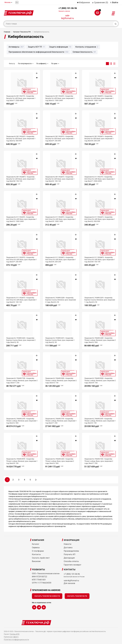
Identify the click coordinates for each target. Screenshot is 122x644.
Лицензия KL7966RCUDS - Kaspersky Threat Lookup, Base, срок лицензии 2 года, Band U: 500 (60, 461)
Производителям (71, 551)
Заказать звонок (64, 11)
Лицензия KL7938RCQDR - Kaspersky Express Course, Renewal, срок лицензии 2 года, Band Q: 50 (61, 300)
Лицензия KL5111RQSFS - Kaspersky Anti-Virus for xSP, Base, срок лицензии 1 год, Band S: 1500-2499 (22, 219)
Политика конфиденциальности (16, 640)
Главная (7, 32)
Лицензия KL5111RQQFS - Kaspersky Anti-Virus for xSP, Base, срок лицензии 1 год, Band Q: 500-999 (100, 219)
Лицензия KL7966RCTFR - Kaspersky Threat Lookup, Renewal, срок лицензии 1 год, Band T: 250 (61, 421)
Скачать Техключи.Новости (47, 596)
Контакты (36, 554)
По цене (54, 64)
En (17, 2)
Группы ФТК (15, 634)
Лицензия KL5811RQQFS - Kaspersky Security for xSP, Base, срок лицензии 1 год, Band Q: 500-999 (21, 139)
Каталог (36, 544)
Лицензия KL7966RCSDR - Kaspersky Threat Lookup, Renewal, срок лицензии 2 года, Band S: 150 (61, 380)
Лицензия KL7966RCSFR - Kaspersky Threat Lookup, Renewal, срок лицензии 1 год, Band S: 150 (100, 421)
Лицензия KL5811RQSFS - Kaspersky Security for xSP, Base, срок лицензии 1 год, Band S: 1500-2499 (60, 98)
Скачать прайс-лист (41, 558)
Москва (8, 2)
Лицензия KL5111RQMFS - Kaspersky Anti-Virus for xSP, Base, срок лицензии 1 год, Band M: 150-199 (100, 260)
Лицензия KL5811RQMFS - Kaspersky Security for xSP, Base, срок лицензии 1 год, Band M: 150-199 (21, 179)
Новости (67, 544)
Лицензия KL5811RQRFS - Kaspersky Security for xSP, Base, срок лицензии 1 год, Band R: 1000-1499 (99, 98)
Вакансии (36, 561)
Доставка (68, 548)
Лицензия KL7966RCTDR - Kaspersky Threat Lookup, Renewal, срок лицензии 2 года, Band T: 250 (22, 380)
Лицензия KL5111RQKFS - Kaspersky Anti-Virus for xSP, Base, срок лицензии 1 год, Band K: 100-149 (22, 300)
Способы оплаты (71, 561)
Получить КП (70, 554)
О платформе (38, 551)
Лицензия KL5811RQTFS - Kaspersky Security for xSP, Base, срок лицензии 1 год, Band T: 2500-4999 (21, 98)
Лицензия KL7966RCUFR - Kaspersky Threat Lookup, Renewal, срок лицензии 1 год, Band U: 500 (22, 421)
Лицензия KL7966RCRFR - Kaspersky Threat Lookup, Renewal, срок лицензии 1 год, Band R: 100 (22, 461)
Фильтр (12, 64)
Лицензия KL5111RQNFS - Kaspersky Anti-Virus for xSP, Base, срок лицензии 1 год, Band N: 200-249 (61, 260)
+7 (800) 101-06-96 (68, 9)
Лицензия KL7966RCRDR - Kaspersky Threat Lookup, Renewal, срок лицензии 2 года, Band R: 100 (100, 380)
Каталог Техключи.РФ (22, 32)
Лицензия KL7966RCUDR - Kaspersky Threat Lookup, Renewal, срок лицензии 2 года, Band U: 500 (100, 340)
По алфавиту (41, 64)
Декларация (69, 558)
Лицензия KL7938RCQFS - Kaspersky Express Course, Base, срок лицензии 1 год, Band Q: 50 (60, 340)
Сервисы (36, 548)
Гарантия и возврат (72, 565)
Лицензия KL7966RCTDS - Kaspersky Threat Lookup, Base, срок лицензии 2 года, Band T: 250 (99, 461)
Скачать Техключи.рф (77, 596)
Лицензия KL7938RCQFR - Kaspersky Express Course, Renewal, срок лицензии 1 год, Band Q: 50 (100, 300)
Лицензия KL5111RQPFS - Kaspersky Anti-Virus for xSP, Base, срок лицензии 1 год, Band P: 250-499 (22, 260)
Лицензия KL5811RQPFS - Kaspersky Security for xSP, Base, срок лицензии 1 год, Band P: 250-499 (60, 139)
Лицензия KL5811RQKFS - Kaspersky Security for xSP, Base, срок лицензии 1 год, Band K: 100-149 (60, 179)
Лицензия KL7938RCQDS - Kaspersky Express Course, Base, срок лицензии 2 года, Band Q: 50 (21, 340)
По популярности (25, 64)
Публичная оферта (11, 637)
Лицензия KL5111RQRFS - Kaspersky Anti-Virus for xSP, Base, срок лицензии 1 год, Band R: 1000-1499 (61, 219)
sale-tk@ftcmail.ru (67, 17)
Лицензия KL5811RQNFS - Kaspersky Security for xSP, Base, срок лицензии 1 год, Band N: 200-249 (99, 139)
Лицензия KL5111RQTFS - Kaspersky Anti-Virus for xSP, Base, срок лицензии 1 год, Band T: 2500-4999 (100, 179)
